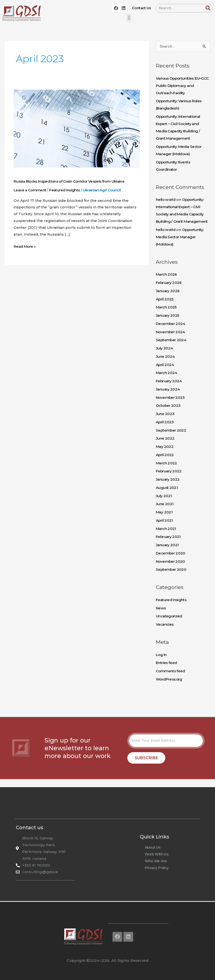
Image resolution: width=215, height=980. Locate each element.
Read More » (25, 246)
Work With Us (156, 854)
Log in (161, 655)
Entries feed (166, 663)
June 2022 (165, 438)
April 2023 (165, 422)
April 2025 (165, 299)
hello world (166, 200)
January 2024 (168, 389)
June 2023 (165, 414)
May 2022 (165, 447)
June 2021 (165, 504)
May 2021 (164, 512)
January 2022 (168, 479)
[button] (129, 18)
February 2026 (169, 283)
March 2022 (166, 463)
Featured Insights (64, 190)
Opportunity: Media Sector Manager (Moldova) (180, 237)
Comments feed (170, 671)
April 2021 (164, 520)
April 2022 (165, 455)
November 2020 (170, 561)
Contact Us (141, 8)
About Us (153, 847)
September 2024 (171, 340)
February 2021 (168, 537)
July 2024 (164, 348)
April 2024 (165, 365)
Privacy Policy (157, 868)
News (161, 608)
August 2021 (167, 488)
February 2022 (169, 471)
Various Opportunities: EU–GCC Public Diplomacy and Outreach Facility (182, 86)
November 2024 (170, 332)
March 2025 (166, 307)
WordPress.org (169, 679)
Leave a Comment (30, 190)
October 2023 (168, 405)
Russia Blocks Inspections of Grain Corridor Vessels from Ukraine (69, 181)
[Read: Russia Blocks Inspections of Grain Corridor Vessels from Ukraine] (77, 128)
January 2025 (167, 315)
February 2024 (169, 381)
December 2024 (171, 324)
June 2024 (165, 356)
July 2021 (164, 496)
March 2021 (166, 529)
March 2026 (166, 274)
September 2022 (171, 430)
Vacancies (165, 624)
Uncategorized (169, 616)
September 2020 (171, 569)
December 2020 (171, 553)
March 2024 (167, 373)
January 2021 (167, 545)
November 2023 (170, 397)
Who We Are (156, 861)
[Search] (208, 8)
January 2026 (168, 291)
